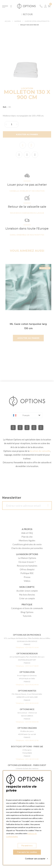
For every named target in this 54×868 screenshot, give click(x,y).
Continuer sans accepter (37, 859)
